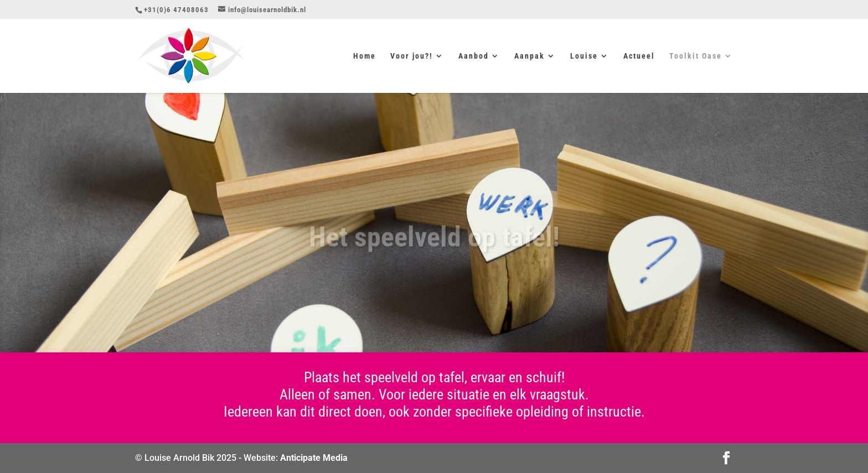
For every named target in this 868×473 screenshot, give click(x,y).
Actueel (639, 56)
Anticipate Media (314, 458)
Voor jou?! (412, 56)
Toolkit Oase (696, 56)
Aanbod (474, 56)
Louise (584, 56)
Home (365, 56)
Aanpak (529, 56)
